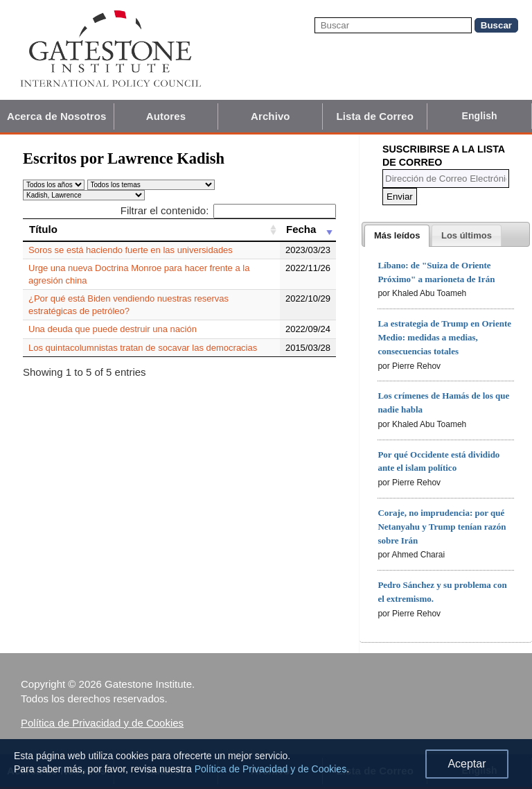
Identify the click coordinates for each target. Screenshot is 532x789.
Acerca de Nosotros (57, 116)
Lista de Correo (375, 116)
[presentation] (397, 236)
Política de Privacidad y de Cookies (102, 723)
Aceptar (467, 764)
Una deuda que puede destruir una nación (113, 329)
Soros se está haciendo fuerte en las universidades (131, 250)
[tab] (397, 236)
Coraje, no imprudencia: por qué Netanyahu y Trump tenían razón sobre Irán (442, 527)
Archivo (271, 116)
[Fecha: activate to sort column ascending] (308, 229)
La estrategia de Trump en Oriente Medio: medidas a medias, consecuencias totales (444, 337)
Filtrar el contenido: (228, 210)
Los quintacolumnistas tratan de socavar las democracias (143, 348)
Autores (166, 116)
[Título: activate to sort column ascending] (151, 229)
